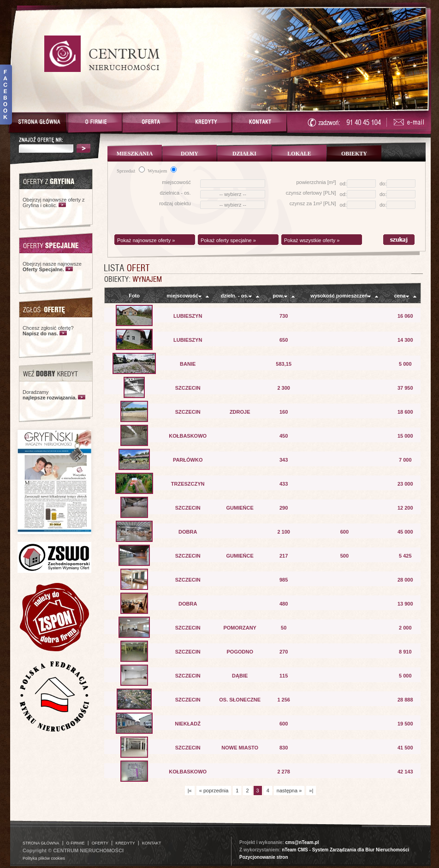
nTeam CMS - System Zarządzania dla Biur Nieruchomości (345, 850)
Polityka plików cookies (44, 858)
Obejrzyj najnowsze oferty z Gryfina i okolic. (54, 202)
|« (190, 791)
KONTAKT (152, 843)
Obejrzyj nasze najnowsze (52, 267)
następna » (289, 791)
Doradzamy (50, 395)
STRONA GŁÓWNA (41, 843)
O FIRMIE (76, 843)
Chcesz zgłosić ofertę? (48, 331)
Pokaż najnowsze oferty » (146, 240)
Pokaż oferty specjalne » (228, 240)
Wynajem (162, 171)
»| (311, 791)
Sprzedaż (131, 171)
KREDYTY (125, 843)
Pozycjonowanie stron (264, 857)
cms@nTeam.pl (302, 842)
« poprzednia (214, 791)
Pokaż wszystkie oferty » (312, 240)
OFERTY (100, 843)
